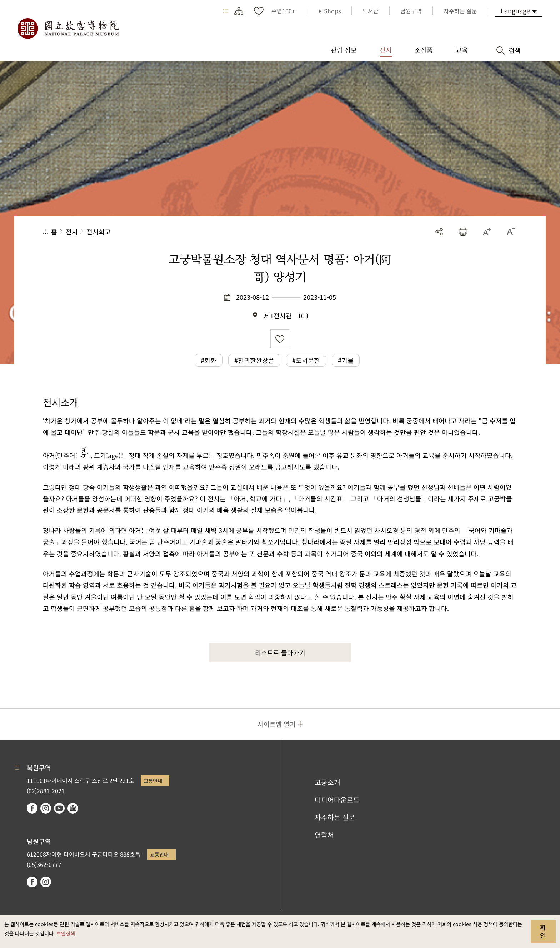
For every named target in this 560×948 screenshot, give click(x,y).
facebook (32, 808)
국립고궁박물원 (68, 29)
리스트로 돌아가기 (280, 652)
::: (225, 11)
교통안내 (153, 781)
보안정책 (66, 933)
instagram (46, 808)
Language (515, 10)
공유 (439, 232)
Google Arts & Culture (73, 808)
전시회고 (99, 232)
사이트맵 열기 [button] (277, 724)
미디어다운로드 (337, 800)
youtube (59, 808)
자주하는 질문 (335, 817)
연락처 (324, 835)
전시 (72, 232)
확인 (543, 931)
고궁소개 (327, 782)
